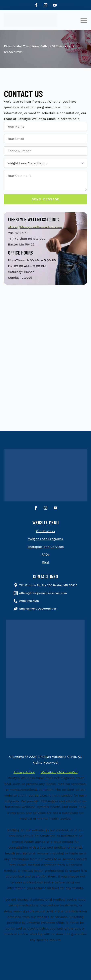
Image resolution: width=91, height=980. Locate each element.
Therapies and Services (45, 547)
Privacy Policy (24, 772)
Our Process (45, 531)
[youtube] (55, 5)
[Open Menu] (84, 20)
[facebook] (36, 5)
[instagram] (45, 5)
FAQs (45, 554)
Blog (45, 562)
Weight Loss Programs (45, 539)
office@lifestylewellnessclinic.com (35, 227)
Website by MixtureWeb (59, 772)
